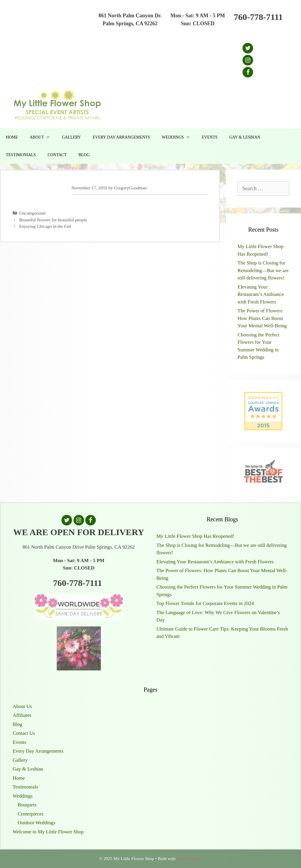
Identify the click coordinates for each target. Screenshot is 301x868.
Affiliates (22, 715)
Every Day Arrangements (121, 137)
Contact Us (24, 733)
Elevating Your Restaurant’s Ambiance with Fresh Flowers (261, 294)
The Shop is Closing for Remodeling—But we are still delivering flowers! (263, 270)
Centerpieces (31, 814)
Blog (84, 155)
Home (12, 137)
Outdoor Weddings (36, 823)
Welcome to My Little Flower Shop (48, 832)
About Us (22, 706)
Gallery (72, 137)
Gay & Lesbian (245, 137)
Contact (57, 155)
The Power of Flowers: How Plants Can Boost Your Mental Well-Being (262, 318)
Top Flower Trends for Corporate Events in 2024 (205, 603)
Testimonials (21, 155)
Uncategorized (32, 213)
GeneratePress (189, 859)
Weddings (179, 137)
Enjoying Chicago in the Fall (45, 226)
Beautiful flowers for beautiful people (53, 220)
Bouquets (27, 805)
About (43, 137)
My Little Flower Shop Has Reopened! (195, 536)
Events (210, 137)
